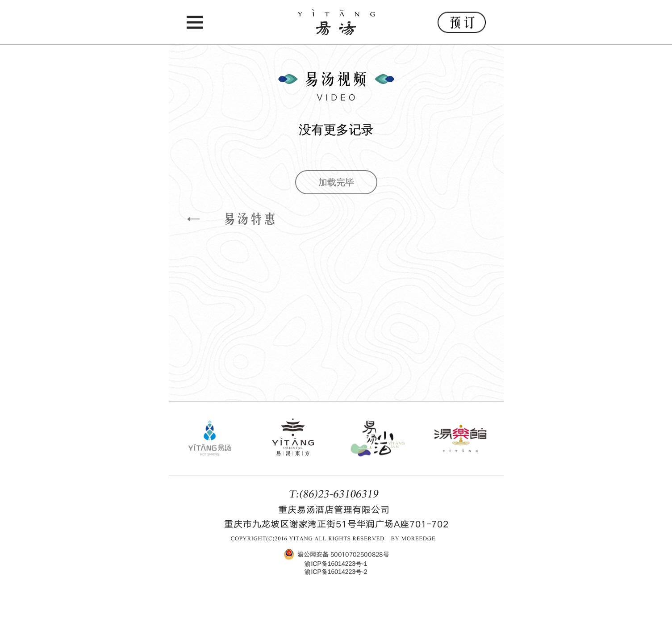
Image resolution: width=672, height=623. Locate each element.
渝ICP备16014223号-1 (336, 564)
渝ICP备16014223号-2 (336, 572)
